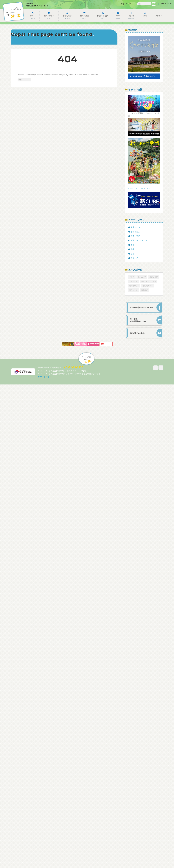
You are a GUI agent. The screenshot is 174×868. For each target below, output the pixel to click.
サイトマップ (126, 4)
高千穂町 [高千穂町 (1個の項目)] (144, 290)
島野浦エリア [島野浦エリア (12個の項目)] (134, 286)
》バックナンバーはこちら (139, 188)
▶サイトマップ (45, 377)
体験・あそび (102, 17)
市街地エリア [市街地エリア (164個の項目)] (148, 286)
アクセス (159, 16)
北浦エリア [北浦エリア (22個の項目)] (133, 281)
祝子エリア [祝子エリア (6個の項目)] (133, 290)
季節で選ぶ (67, 17)
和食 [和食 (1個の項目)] (154, 281)
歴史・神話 (84, 17)
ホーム (33, 17)
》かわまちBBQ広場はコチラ (142, 76)
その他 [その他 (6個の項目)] (132, 277)
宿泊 (145, 17)
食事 (118, 17)
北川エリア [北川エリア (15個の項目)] (142, 277)
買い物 (132, 17)
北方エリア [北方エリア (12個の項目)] (154, 277)
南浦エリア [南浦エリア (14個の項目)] (145, 281)
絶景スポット (49, 17)
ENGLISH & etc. (167, 4)
